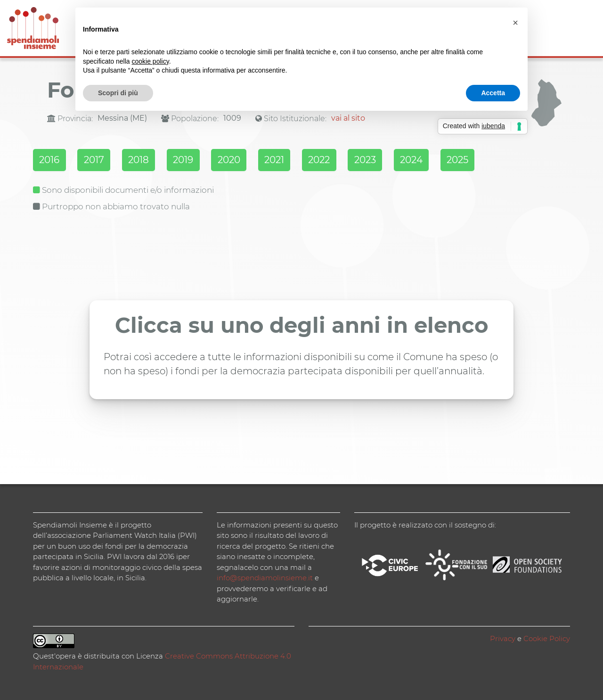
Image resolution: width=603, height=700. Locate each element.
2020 (246, 161)
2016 (50, 161)
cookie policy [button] (151, 61)
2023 (394, 161)
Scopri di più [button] (118, 93)
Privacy (503, 638)
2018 (147, 161)
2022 (344, 161)
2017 (99, 161)
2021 (295, 161)
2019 (196, 161)
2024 (445, 161)
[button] (515, 23)
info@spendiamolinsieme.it (265, 577)
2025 (495, 161)
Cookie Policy (547, 638)
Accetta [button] (493, 93)
